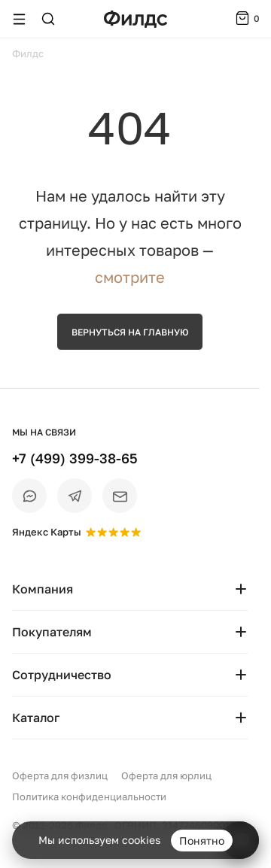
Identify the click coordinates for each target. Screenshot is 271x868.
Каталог (130, 718)
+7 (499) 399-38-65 (75, 458)
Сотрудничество (130, 675)
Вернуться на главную (130, 332)
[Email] (120, 496)
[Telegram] (75, 496)
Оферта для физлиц (60, 775)
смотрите (130, 277)
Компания (130, 589)
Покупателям (130, 632)
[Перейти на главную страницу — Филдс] (135, 19)
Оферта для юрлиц (166, 775)
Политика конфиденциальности (89, 797)
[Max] (29, 496)
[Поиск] (48, 19)
